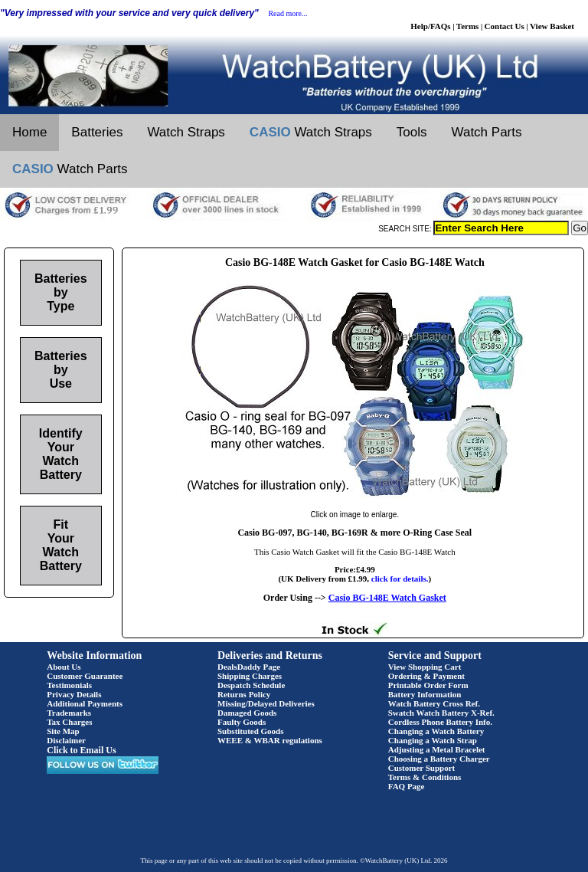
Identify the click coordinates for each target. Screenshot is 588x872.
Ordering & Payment (426, 676)
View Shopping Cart (425, 667)
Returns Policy (244, 694)
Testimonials (69, 685)
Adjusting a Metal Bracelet (437, 749)
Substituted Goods (251, 731)
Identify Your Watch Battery (61, 454)
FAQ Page (407, 786)
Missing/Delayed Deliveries (266, 703)
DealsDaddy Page (249, 667)
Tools (412, 132)
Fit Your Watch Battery (61, 545)
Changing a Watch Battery (436, 731)
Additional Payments (85, 703)
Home (29, 132)
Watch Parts (487, 132)
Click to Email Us (81, 750)
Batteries (97, 132)
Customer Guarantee (85, 676)
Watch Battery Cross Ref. (434, 703)
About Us (64, 667)
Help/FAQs (430, 26)
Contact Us (505, 26)
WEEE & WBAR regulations (270, 740)
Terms (468, 26)
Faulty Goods (242, 722)
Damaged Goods (247, 713)
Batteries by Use (60, 370)
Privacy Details (74, 694)
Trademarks (69, 713)
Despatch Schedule (251, 685)
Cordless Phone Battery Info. (440, 722)
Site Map (63, 731)
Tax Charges (69, 722)
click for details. (400, 579)
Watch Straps (186, 132)
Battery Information (425, 694)
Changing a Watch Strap (433, 740)
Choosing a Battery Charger (439, 759)
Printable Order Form (428, 685)
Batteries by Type (60, 292)
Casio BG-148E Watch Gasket (387, 598)
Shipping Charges (250, 676)
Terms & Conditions (425, 777)
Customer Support (422, 768)
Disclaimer (66, 740)
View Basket (552, 26)
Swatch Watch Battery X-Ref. (441, 713)
